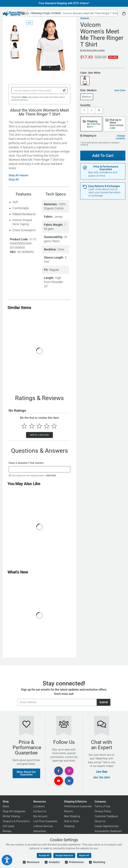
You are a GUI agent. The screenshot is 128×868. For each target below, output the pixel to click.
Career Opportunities (107, 826)
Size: (88, 90)
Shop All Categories (14, 811)
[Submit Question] (64, 90)
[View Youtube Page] (59, 781)
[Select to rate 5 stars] (54, 426)
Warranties (40, 831)
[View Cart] (124, 13)
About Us (100, 821)
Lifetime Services (43, 826)
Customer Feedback (106, 816)
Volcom (85, 18)
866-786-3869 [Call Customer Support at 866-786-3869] (102, 778)
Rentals (7, 831)
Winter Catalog (11, 816)
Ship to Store (71, 821)
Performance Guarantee (78, 806)
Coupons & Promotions (16, 821)
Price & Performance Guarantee (106, 168)
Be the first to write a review (92, 50)
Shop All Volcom (18, 175)
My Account (40, 816)
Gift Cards (8, 826)
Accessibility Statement (108, 831)
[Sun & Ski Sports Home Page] (12, 13)
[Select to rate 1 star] (24, 426)
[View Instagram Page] (69, 771)
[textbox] (39, 469)
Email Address (17, 699)
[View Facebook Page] (59, 771)
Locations (39, 806)
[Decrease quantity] (84, 110)
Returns (68, 811)
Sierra (25, 97)
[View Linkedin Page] (69, 781)
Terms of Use (102, 806)
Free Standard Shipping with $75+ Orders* (64, 3)
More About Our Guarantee (26, 773)
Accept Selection (64, 855)
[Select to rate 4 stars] (47, 426)
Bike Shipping (72, 816)
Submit (104, 702)
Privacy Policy (103, 811)
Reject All (84, 855)
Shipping (69, 826)
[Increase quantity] (99, 110)
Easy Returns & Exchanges (104, 186)
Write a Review (39, 435)
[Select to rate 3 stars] (39, 426)
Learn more (51, 475)
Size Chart (120, 90)
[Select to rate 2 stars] (32, 426)
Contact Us (40, 811)
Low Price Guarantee (45, 821)
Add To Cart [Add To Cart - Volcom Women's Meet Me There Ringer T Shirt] (103, 156)
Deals (6, 806)
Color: (90, 73)
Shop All (14, 180)
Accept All (44, 855)
